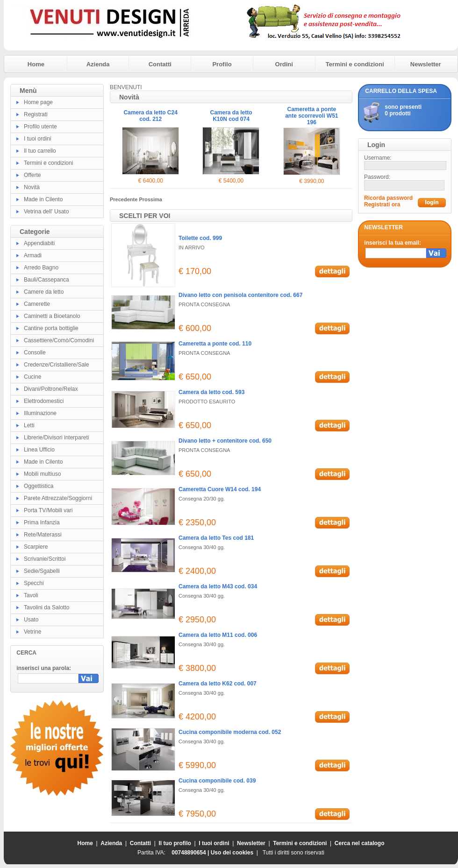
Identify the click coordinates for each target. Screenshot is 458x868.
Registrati (36, 114)
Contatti (160, 64)
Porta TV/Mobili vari (48, 510)
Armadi (33, 255)
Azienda (98, 64)
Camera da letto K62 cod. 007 (218, 684)
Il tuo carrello (40, 151)
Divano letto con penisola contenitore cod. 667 (240, 295)
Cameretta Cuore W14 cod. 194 (220, 489)
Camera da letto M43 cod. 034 (218, 586)
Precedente (124, 199)
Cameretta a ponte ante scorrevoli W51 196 (311, 116)
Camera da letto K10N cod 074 (231, 116)
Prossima (150, 199)
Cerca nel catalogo (360, 843)
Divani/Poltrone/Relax (51, 389)
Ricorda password (388, 198)
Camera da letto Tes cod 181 (216, 538)
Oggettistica (39, 486)
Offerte (32, 175)
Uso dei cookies (232, 853)
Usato (31, 620)
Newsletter (426, 64)
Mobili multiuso (42, 474)
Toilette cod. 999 (200, 238)
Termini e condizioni (355, 64)
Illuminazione (40, 413)
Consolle (35, 353)
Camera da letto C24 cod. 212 (150, 116)
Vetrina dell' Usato (46, 212)
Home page (38, 102)
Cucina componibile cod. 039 (217, 781)
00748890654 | (191, 853)
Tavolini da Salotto (47, 607)
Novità (32, 187)
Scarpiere (36, 547)
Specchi (34, 583)
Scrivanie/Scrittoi (45, 559)
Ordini (284, 64)
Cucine (32, 377)
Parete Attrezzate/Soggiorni (58, 498)
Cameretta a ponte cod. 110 (215, 344)
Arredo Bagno (41, 268)
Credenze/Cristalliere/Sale (56, 365)
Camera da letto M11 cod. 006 (218, 635)
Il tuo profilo (175, 843)
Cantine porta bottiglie (51, 328)
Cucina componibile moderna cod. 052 (230, 732)
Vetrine (32, 632)
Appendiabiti (39, 243)
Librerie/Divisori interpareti (56, 438)
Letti (29, 425)
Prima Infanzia (42, 522)
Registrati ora (382, 205)
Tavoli (31, 595)
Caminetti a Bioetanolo (52, 316)
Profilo (222, 64)
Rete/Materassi (43, 535)
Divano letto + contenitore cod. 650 (225, 441)
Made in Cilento (43, 199)
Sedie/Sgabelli (42, 571)
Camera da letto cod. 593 (211, 392)
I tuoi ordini (38, 139)
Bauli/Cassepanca (47, 280)
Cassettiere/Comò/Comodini (59, 340)
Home (36, 64)
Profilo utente (40, 127)
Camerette (37, 304)
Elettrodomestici (44, 401)
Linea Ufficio (39, 450)
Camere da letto (44, 292)
